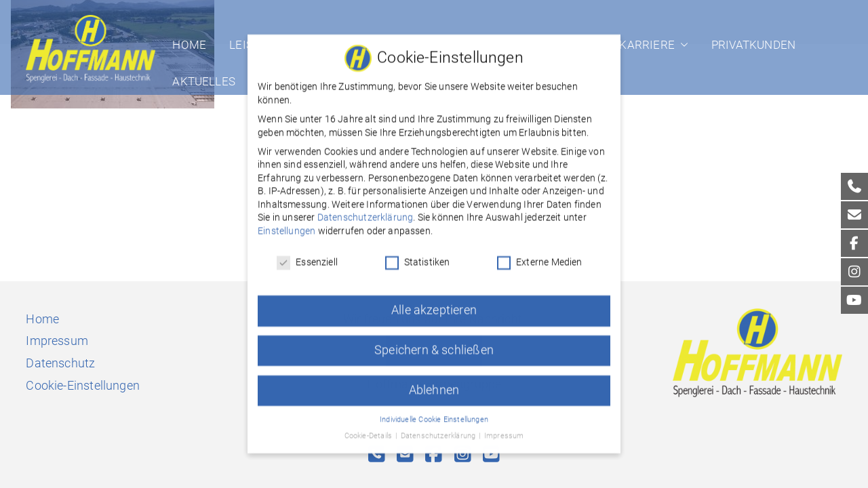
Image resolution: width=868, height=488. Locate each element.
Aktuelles (204, 81)
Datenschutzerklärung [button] (439, 428)
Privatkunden (753, 45)
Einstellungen (287, 223)
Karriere (653, 45)
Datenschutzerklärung (366, 209)
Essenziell (307, 254)
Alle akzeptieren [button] (434, 302)
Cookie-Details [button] (370, 428)
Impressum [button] (504, 428)
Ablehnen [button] (434, 382)
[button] (682, 45)
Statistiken (418, 254)
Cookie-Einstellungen (83, 385)
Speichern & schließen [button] (434, 342)
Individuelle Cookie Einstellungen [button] (434, 411)
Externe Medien (540, 254)
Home (189, 45)
